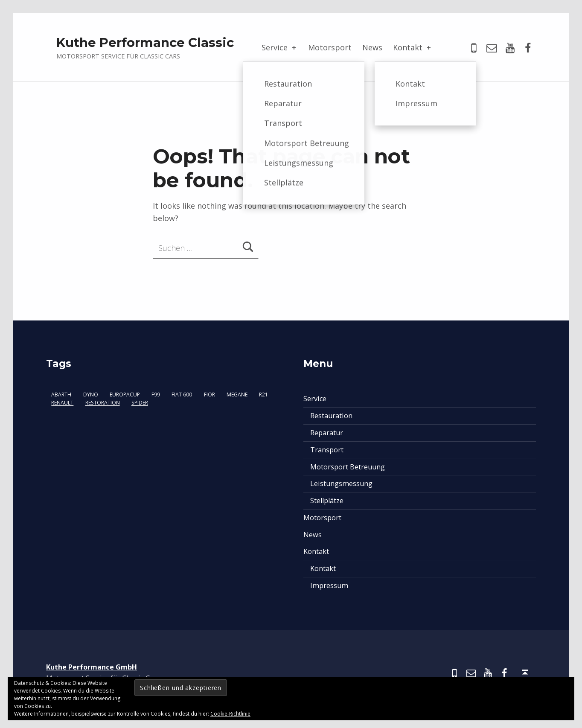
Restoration (103, 403)
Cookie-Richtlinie (230, 714)
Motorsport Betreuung (348, 467)
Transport (327, 450)
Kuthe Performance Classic (145, 42)
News (372, 47)
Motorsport (330, 47)
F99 (156, 395)
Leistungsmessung (341, 483)
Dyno (91, 395)
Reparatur (327, 433)
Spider (140, 403)
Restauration (331, 416)
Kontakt (413, 47)
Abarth (61, 395)
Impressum (329, 585)
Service (279, 47)
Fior (210, 395)
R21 (263, 395)
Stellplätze (327, 501)
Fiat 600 (182, 395)
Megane (237, 395)
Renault (62, 403)
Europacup (125, 395)
